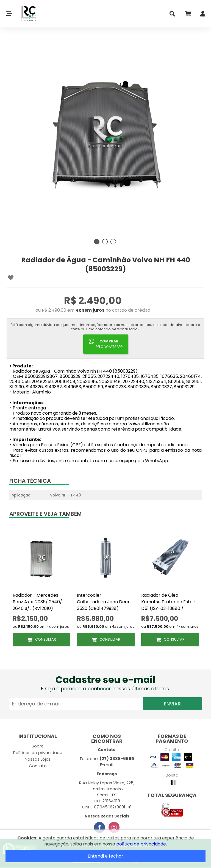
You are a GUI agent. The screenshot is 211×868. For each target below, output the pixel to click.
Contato (38, 766)
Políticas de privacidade (38, 753)
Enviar (172, 704)
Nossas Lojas (38, 759)
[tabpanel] (105, 137)
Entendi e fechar (105, 856)
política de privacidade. (141, 844)
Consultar (46, 639)
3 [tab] (113, 242)
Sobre (38, 746)
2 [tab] (105, 242)
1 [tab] (97, 242)
